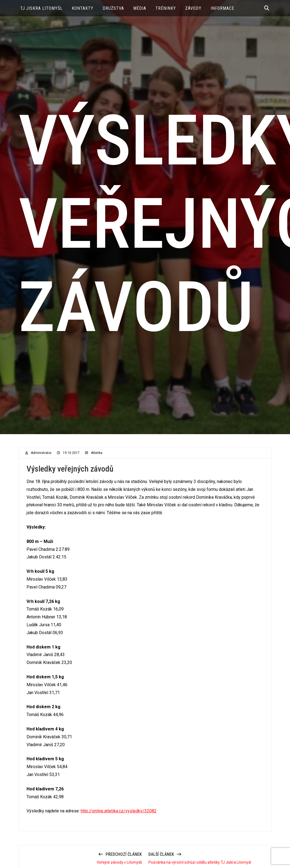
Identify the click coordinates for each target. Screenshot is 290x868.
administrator (41, 453)
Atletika (97, 453)
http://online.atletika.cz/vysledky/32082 (119, 811)
